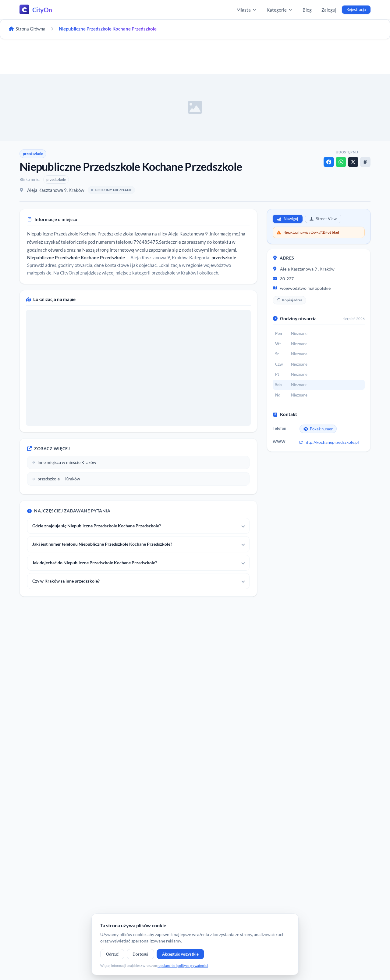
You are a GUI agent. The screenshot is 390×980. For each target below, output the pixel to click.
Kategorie (280, 10)
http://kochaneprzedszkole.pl (329, 442)
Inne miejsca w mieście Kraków (64, 462)
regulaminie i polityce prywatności (183, 966)
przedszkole (33, 154)
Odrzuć (112, 954)
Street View (323, 219)
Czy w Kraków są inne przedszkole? (66, 581)
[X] (353, 162)
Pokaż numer (318, 429)
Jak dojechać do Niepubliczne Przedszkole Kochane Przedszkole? (95, 563)
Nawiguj (288, 219)
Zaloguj (329, 10)
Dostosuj (140, 954)
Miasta (247, 10)
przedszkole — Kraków (56, 479)
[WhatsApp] (341, 162)
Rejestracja (356, 9)
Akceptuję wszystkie (180, 954)
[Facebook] (329, 162)
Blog (307, 10)
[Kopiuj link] (365, 162)
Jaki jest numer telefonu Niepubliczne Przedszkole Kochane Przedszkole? (102, 544)
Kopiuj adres (289, 300)
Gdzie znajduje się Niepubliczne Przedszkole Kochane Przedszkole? (97, 526)
